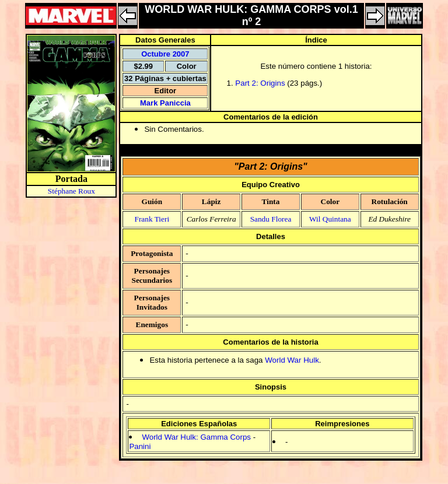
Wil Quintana (330, 219)
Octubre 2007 (165, 54)
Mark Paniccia (165, 103)
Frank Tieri (152, 219)
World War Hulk (292, 360)
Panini (140, 446)
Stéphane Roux (71, 191)
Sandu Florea (271, 219)
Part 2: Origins (260, 83)
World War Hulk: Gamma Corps (196, 437)
